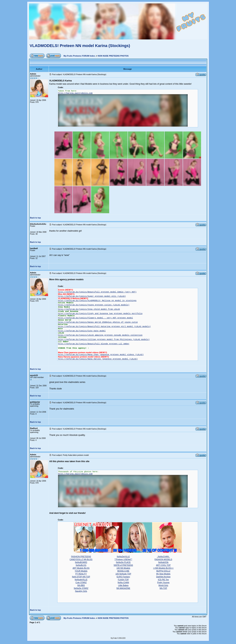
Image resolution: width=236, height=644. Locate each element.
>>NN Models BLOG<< (163, 568)
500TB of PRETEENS (123, 565)
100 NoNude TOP (123, 574)
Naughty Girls (81, 591)
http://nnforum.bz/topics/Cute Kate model (82, 331)
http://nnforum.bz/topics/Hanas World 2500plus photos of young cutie (98, 322)
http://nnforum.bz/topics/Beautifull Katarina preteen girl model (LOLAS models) (104, 327)
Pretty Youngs (163, 582)
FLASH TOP (123, 580)
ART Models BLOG (81, 568)
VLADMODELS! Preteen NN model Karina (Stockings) (80, 46)
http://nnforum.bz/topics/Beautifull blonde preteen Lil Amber (94, 344)
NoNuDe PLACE (123, 562)
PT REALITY (81, 574)
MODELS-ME (123, 571)
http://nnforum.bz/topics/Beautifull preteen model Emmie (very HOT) (97, 292)
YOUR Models (81, 571)
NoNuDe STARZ (81, 588)
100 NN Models (123, 568)
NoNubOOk (163, 562)
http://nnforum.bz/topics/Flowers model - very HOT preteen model (95, 318)
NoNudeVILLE (81, 580)
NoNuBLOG (81, 565)
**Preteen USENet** (123, 559)
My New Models (163, 574)
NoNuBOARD (81, 562)
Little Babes (123, 585)
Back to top (35, 218)
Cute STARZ (81, 582)
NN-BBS (81, 585)
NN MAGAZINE (123, 588)
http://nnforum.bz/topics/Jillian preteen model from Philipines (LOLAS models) (104, 339)
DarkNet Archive (163, 577)
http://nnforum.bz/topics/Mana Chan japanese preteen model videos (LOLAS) (101, 355)
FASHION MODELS (163, 559)
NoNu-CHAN (123, 582)
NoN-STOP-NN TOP (81, 577)
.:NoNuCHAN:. (163, 556)
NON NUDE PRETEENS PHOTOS (113, 56)
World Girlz (163, 585)
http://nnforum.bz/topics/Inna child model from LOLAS (89, 309)
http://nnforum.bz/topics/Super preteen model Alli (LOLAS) (92, 296)
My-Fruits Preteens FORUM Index (79, 56)
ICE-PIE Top (163, 580)
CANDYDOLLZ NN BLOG (81, 559)
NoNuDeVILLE (123, 556)
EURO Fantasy (123, 577)
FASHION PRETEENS (81, 556)
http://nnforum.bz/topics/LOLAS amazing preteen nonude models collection (100, 335)
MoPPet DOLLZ (163, 571)
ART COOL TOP (163, 565)
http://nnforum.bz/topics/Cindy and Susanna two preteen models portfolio (100, 314)
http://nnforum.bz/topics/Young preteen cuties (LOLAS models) (94, 305)
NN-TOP (163, 588)
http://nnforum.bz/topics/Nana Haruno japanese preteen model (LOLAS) (98, 359)
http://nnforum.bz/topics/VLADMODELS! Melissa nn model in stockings (97, 301)
